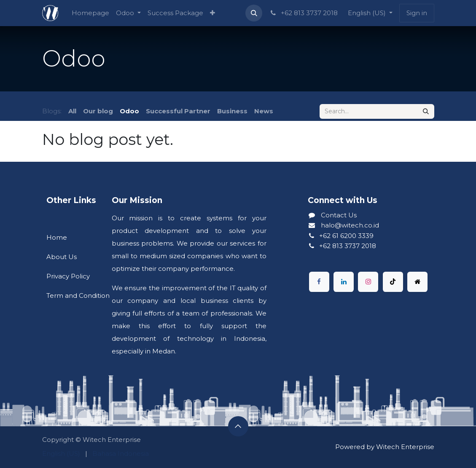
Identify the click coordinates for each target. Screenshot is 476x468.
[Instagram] (368, 282)
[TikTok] (393, 282)
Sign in (417, 13)
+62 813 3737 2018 (303, 13)
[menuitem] (90, 13)
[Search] (426, 111)
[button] (254, 13)
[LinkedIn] (344, 282)
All (72, 111)
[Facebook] (319, 282)
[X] (417, 282)
